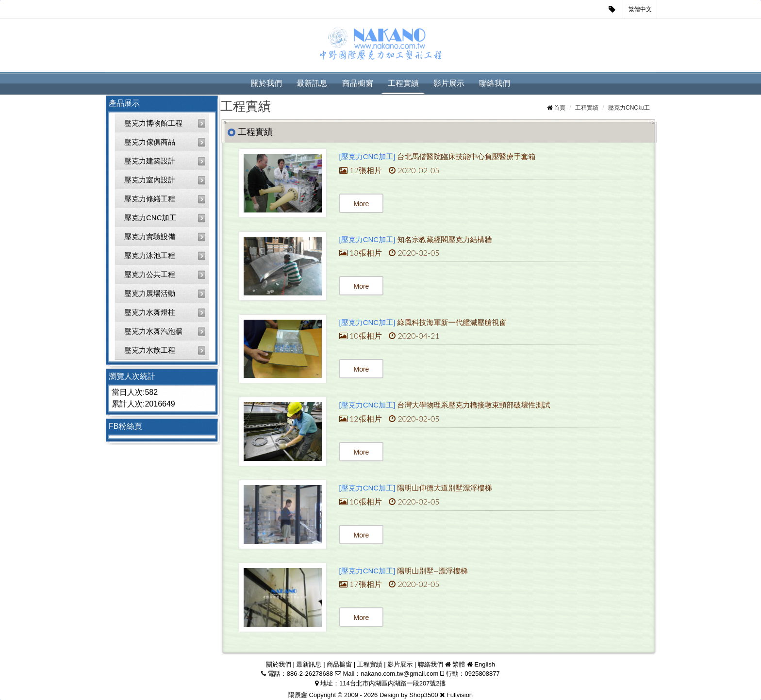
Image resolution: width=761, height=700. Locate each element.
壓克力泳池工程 (150, 255)
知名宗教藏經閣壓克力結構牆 (445, 239)
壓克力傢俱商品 (150, 142)
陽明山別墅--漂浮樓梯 (433, 571)
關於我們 (266, 83)
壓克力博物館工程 (153, 123)
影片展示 (449, 83)
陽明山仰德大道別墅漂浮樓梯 (445, 488)
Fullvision (460, 695)
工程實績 (403, 83)
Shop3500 (423, 695)
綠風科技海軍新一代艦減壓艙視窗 (452, 322)
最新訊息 (312, 83)
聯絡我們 (495, 83)
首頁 (560, 108)
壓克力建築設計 (150, 161)
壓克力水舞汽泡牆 (153, 331)
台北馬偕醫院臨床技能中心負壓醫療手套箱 (467, 156)
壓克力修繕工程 (150, 199)
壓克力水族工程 (150, 350)
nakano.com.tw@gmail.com (399, 674)
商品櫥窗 (358, 83)
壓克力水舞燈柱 (150, 312)
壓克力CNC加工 (150, 218)
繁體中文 (640, 9)
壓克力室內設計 (150, 180)
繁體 (459, 664)
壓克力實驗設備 (150, 236)
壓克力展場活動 (150, 293)
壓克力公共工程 (150, 274)
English (485, 664)
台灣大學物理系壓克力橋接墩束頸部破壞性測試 (474, 405)
